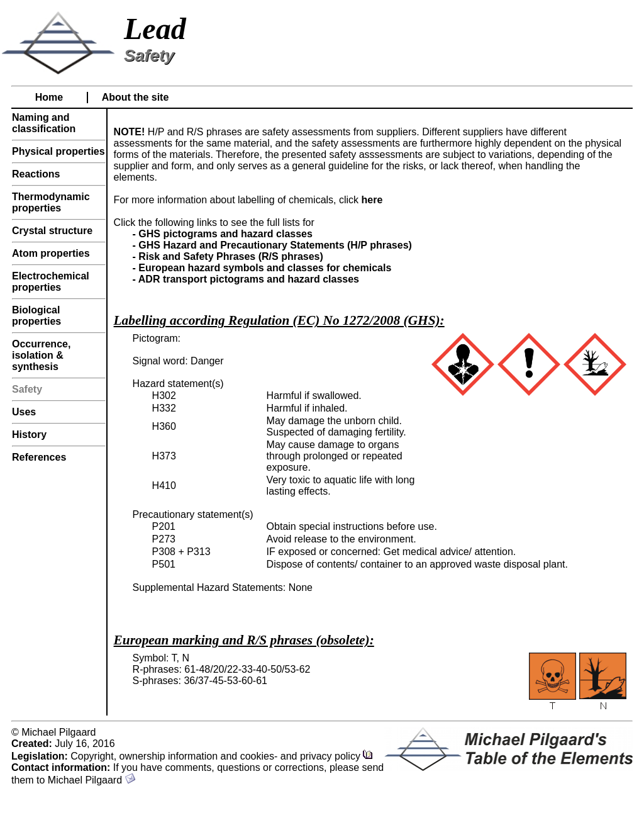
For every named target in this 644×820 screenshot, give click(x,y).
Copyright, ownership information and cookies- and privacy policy (222, 756)
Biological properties (36, 316)
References (39, 457)
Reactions (36, 174)
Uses (24, 412)
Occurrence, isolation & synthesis (41, 355)
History (29, 435)
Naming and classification (44, 123)
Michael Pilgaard (92, 780)
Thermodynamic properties (51, 202)
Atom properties (51, 253)
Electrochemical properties (51, 282)
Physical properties (58, 151)
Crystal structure (52, 231)
